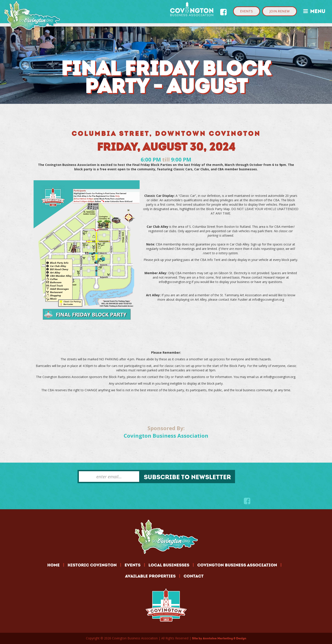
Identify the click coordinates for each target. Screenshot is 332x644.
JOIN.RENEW (280, 11)
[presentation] (111, 494)
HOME (53, 565)
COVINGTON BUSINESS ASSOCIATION (237, 565)
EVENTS (247, 11)
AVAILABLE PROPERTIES (150, 576)
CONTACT (194, 576)
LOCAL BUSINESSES (169, 565)
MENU (314, 11)
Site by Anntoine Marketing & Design (219, 638)
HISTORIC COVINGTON (92, 565)
